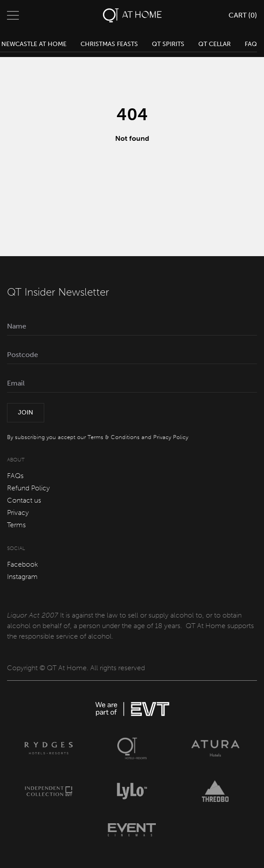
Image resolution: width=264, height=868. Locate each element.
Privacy (18, 513)
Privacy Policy (171, 437)
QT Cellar (215, 44)
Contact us (24, 500)
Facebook (23, 564)
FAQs (15, 476)
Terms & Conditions (114, 437)
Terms (16, 525)
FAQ (251, 44)
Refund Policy (28, 488)
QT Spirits (168, 44)
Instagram (22, 577)
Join (26, 413)
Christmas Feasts (109, 44)
